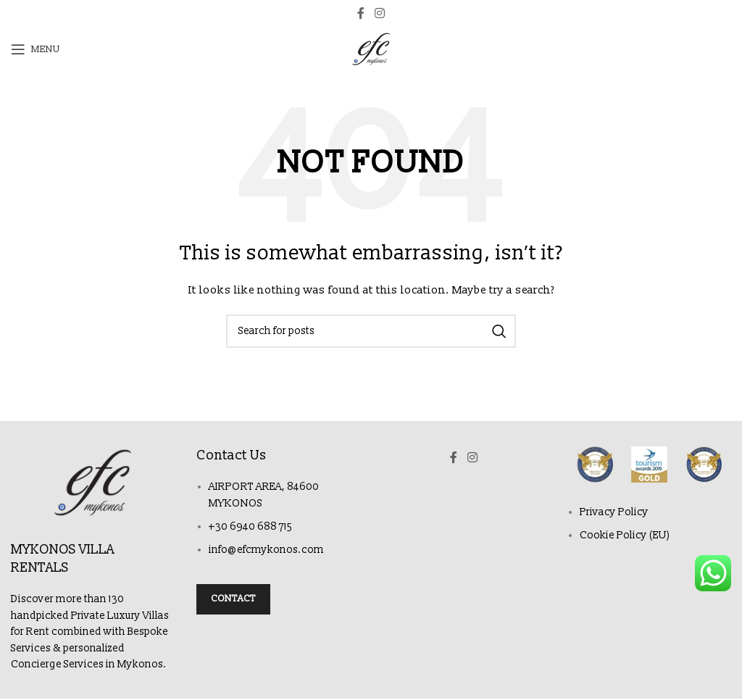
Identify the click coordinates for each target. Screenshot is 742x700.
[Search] (371, 331)
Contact (233, 599)
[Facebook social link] (361, 13)
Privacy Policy (614, 512)
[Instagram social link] (379, 13)
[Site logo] (371, 49)
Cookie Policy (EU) (625, 535)
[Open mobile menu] (36, 49)
